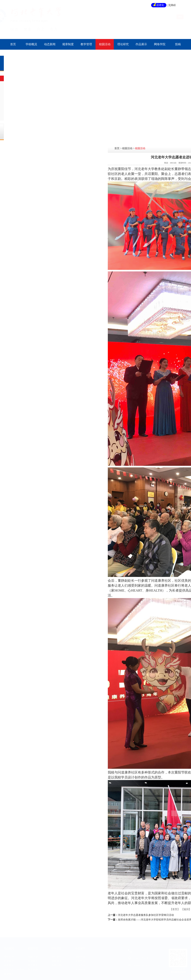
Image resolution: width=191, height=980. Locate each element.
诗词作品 (80, 967)
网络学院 (160, 44)
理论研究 (123, 44)
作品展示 (141, 44)
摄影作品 (80, 954)
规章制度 (68, 44)
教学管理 (86, 44)
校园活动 (105, 44)
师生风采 (23, 94)
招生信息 (57, 946)
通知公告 (9, 954)
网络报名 (57, 959)
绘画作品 (80, 959)
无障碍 (172, 5)
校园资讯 (9, 963)
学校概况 (31, 44)
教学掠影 (23, 101)
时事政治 (9, 959)
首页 (13, 44)
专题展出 (23, 86)
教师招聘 (57, 963)
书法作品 (80, 963)
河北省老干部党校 (14, 967)
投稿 (178, 44)
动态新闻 (50, 44)
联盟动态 (9, 972)
